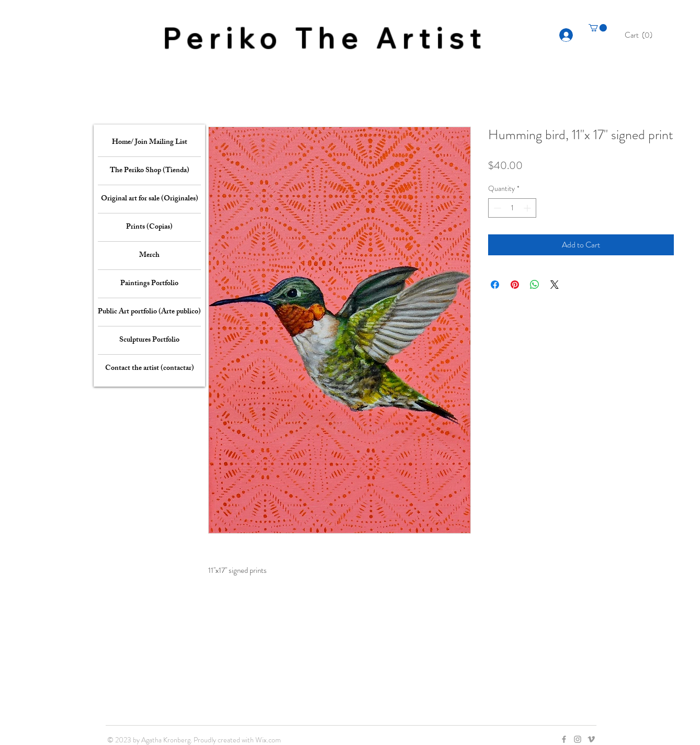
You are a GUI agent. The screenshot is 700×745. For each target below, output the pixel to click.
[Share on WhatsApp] (535, 285)
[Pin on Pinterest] (515, 285)
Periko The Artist (325, 37)
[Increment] (528, 208)
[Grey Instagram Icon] (578, 739)
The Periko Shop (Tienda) (150, 171)
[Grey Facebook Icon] (564, 739)
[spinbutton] (512, 208)
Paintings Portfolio (149, 284)
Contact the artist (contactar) (150, 369)
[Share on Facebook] (495, 285)
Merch (149, 256)
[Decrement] (496, 208)
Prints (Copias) (149, 227)
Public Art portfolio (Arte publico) (149, 312)
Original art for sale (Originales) (150, 199)
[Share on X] (555, 285)
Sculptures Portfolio (149, 340)
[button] (641, 35)
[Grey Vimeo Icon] (591, 739)
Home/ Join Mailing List (150, 143)
